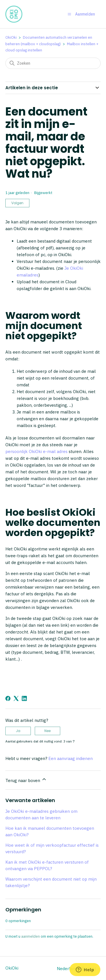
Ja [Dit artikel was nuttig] (18, 731)
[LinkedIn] (24, 698)
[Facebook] (8, 698)
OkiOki (11, 37)
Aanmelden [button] (85, 14)
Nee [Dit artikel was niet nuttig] (47, 731)
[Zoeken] (53, 63)
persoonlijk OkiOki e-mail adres (36, 451)
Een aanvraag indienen (71, 758)
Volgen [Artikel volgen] (17, 203)
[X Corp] (16, 698)
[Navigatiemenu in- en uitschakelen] (69, 14)
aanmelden (31, 936)
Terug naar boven (26, 780)
